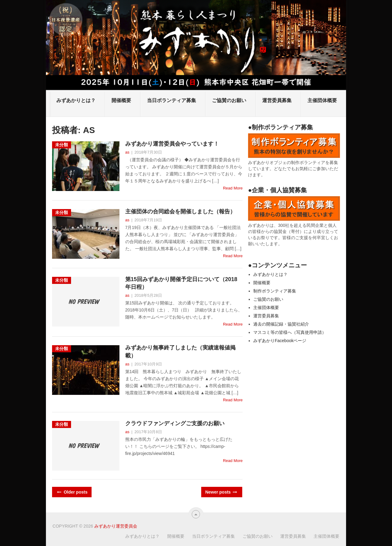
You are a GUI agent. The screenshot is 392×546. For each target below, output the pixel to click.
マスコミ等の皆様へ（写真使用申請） (290, 332)
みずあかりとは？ (76, 100)
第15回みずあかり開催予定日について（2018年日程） (181, 283)
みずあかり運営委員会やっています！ (172, 144)
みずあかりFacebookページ (280, 341)
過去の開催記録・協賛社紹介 (281, 324)
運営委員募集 (277, 100)
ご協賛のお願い (229, 100)
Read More (233, 188)
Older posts (72, 492)
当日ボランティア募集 (171, 100)
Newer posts (221, 492)
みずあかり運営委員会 (116, 526)
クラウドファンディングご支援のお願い (175, 423)
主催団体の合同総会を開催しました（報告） (180, 212)
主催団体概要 (322, 100)
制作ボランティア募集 (275, 291)
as (127, 152)
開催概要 (121, 100)
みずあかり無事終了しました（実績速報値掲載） (180, 351)
